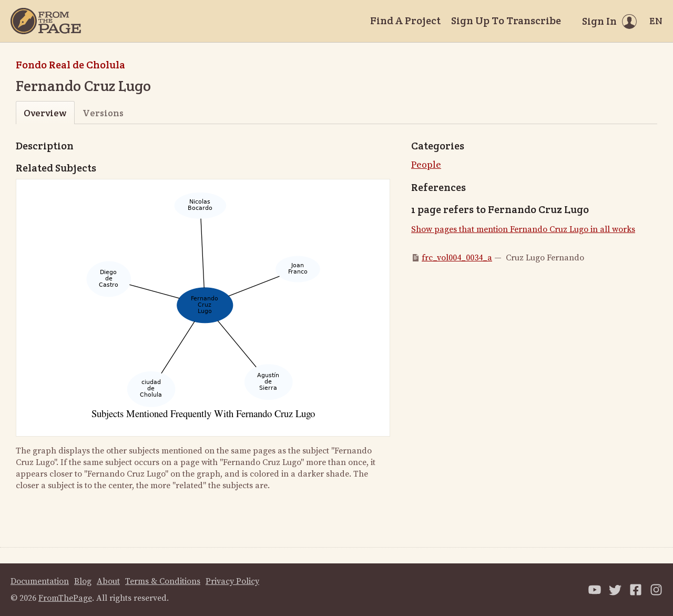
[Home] (46, 21)
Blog (83, 581)
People (426, 165)
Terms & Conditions (163, 581)
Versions (103, 113)
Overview (45, 113)
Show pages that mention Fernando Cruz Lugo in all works (523, 229)
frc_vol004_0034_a (457, 258)
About (108, 581)
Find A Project (405, 21)
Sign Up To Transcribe (506, 21)
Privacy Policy (232, 581)
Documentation (40, 581)
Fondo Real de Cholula (70, 65)
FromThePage (65, 598)
